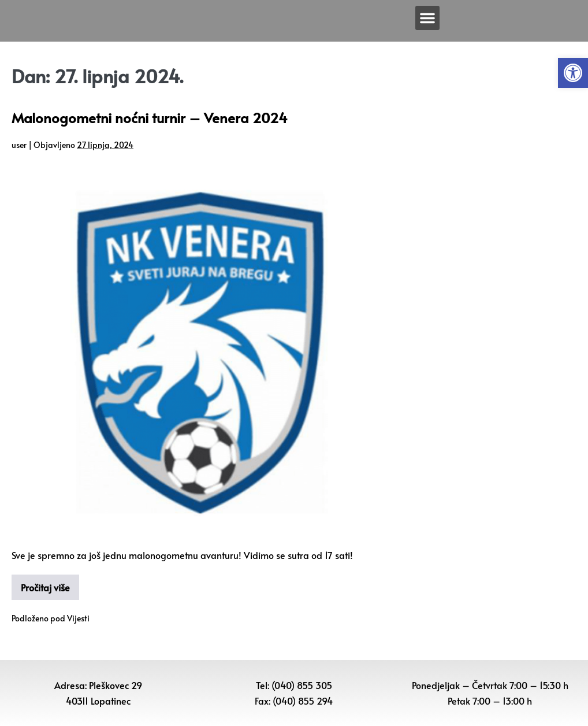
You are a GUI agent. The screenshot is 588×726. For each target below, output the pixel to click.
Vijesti (78, 618)
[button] (573, 73)
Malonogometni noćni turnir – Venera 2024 (150, 118)
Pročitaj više (45, 587)
